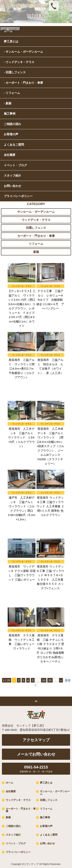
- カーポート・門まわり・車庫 (23, 83)
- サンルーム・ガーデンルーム (23, 52)
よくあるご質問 (49, 835)
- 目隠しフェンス (15, 72)
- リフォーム (12, 93)
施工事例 (45, 817)
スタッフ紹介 (12, 175)
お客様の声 (46, 826)
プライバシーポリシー (18, 196)
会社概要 (11, 791)
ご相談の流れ (13, 826)
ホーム (10, 783)
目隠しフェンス (36, 228)
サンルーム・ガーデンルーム (36, 212)
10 (44, 680)
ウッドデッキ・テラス (36, 220)
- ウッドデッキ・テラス (19, 62)
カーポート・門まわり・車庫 (36, 236)
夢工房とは (46, 783)
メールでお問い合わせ (36, 754)
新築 (36, 252)
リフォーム (36, 244)
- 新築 (8, 103)
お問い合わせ (12, 186)
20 (50, 680)
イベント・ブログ (15, 165)
